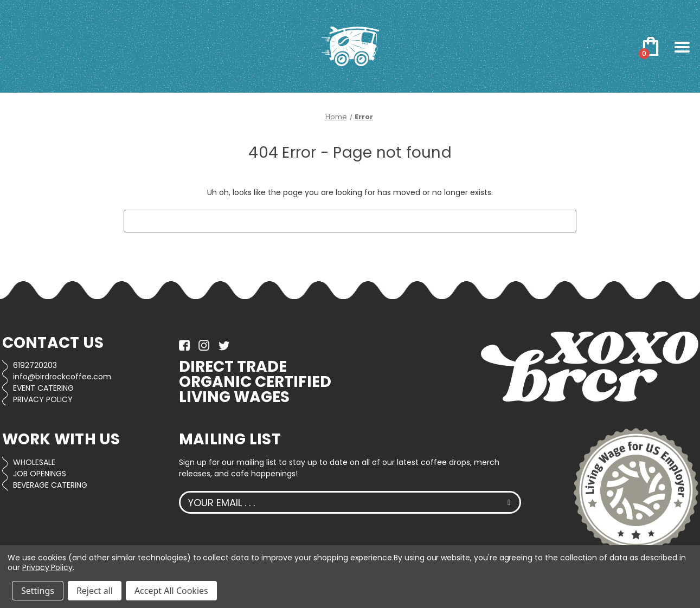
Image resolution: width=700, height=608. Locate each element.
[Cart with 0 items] (651, 47)
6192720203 (35, 365)
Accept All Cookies (171, 591)
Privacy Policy (47, 567)
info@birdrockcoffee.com (62, 377)
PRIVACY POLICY (43, 399)
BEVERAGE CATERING (50, 485)
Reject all (95, 591)
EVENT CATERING (43, 388)
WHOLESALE (34, 462)
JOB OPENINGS (40, 474)
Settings (38, 591)
